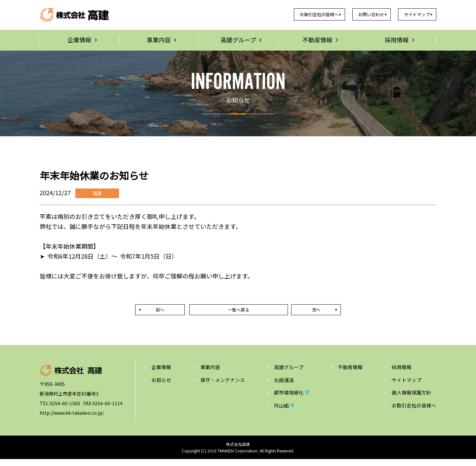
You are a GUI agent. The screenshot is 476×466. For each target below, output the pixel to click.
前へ (185, 314)
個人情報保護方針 (410, 399)
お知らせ (162, 386)
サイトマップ (412, 15)
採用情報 (399, 373)
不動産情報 (349, 373)
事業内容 (210, 373)
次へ (291, 314)
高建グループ (288, 373)
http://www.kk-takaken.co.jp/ (72, 418)
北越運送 (283, 386)
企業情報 (162, 373)
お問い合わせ (359, 15)
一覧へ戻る (238, 314)
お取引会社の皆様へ (298, 15)
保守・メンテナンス (223, 386)
